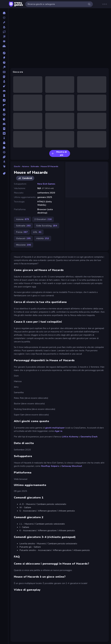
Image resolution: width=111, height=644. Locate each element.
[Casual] (4, 81)
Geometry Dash (89, 437)
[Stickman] (4, 162)
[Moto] (4, 138)
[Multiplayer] (4, 41)
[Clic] (4, 86)
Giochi (17, 166)
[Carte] (4, 77)
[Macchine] (4, 124)
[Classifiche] (4, 46)
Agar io (58, 431)
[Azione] (4, 58)
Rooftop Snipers (50, 466)
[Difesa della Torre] (4, 96)
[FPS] (4, 105)
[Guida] (4, 114)
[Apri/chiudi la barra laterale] (4, 4)
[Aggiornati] (4, 32)
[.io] (4, 119)
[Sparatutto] (4, 152)
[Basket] (4, 62)
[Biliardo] (4, 67)
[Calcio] (4, 72)
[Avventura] (4, 53)
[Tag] (4, 173)
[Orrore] (4, 143)
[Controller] (4, 91)
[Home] (4, 13)
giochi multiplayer (55, 428)
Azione (25, 166)
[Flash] (4, 100)
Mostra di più (59, 153)
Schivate (35, 166)
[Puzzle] (4, 147)
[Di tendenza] (4, 27)
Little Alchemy (70, 437)
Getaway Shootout (72, 466)
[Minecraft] (4, 133)
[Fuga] (4, 110)
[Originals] (4, 37)
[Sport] (4, 157)
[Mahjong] (4, 129)
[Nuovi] (4, 22)
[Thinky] (4, 166)
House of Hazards (49, 166)
